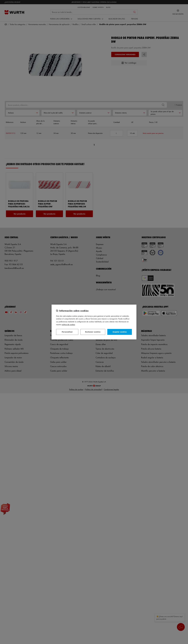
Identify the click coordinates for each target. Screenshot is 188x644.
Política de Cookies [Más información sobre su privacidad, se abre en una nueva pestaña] (68, 324)
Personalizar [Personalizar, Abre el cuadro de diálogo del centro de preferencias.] (67, 332)
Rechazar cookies (93, 332)
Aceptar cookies (120, 332)
